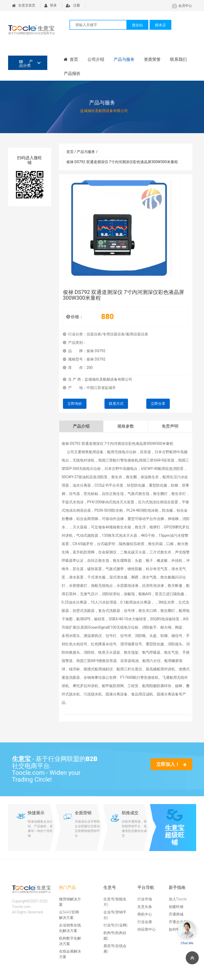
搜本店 (160, 25)
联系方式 (116, 404)
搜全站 (137, 25)
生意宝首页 (24, 5)
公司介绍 (96, 59)
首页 (71, 59)
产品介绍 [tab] (81, 426)
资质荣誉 (152, 59)
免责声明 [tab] (170, 426)
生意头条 (145, 907)
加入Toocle (178, 899)
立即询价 (75, 404)
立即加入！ (171, 764)
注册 (73, 5)
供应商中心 (147, 929)
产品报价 (72, 73)
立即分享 (158, 404)
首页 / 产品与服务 (82, 152)
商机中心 (145, 914)
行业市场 (145, 899)
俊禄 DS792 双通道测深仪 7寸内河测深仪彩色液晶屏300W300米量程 (122, 162)
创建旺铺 (176, 907)
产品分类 (26, 64)
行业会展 (145, 922)
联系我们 (178, 59)
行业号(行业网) (116, 925)
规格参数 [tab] (126, 426)
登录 (51, 5)
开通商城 (176, 914)
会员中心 (182, 6)
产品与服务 (124, 59)
